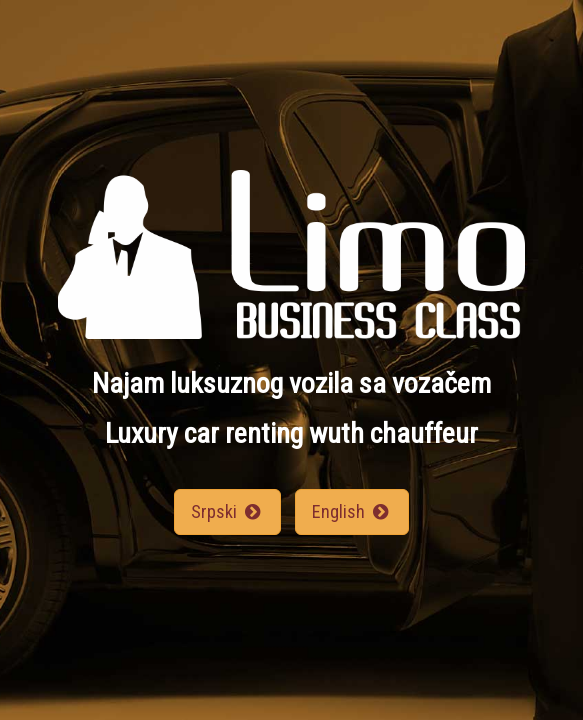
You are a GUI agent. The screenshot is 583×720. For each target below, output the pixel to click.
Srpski (227, 511)
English (352, 511)
